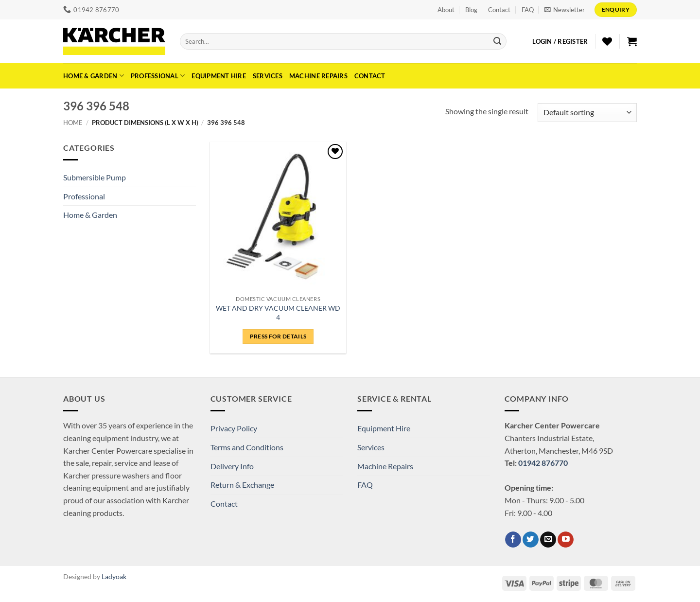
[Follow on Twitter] (531, 540)
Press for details (278, 336)
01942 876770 (543, 463)
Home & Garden (94, 76)
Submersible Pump (95, 177)
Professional (158, 76)
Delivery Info (232, 466)
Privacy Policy (234, 428)
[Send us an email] (548, 540)
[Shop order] (587, 113)
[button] (565, 10)
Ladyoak (114, 576)
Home (73, 123)
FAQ (528, 10)
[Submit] (497, 41)
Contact (499, 10)
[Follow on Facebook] (513, 540)
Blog (471, 10)
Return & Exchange (242, 485)
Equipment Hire (219, 76)
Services (268, 76)
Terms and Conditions (247, 447)
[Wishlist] (607, 41)
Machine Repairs (318, 76)
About (446, 10)
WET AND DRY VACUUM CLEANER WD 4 (278, 313)
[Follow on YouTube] (566, 540)
